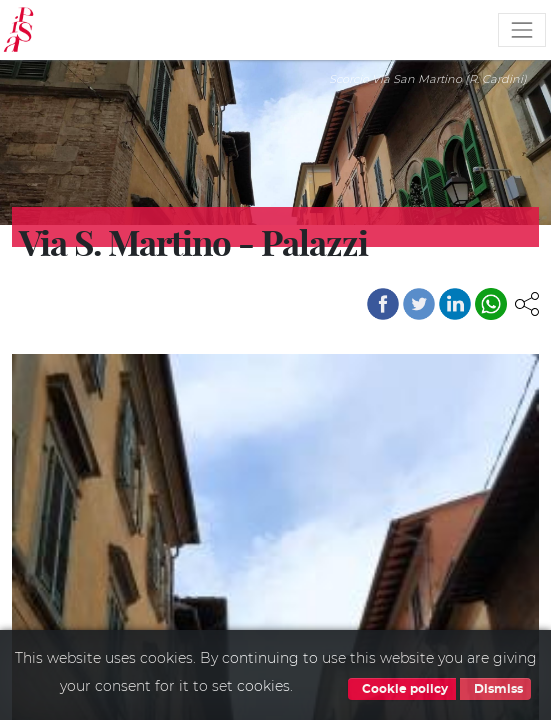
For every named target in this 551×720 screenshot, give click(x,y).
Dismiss (495, 689)
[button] (527, 302)
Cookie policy (402, 689)
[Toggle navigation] (522, 30)
